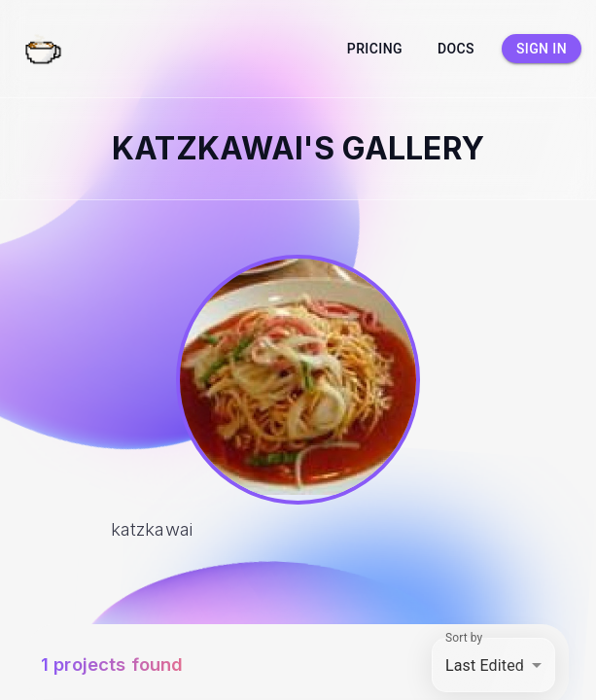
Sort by (464, 638)
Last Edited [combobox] (485, 665)
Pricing (375, 49)
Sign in (542, 49)
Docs (456, 49)
